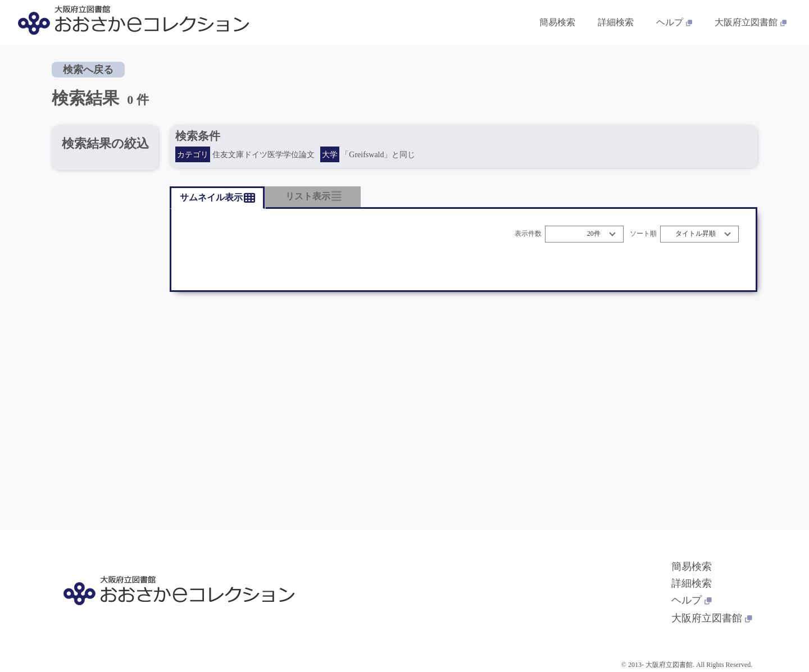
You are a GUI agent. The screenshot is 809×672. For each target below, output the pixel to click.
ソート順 (643, 234)
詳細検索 (692, 583)
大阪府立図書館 (712, 618)
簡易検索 (692, 566)
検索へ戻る (88, 70)
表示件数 (528, 234)
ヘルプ (692, 600)
